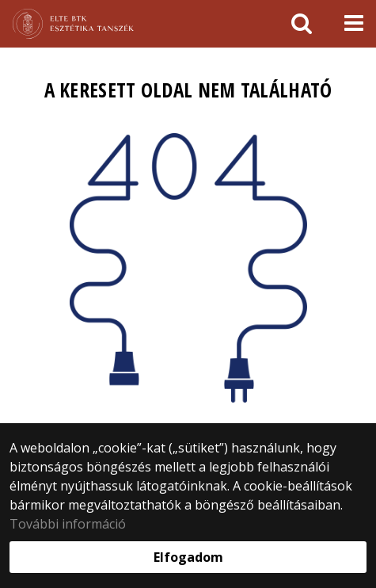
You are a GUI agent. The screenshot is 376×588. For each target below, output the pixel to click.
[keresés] (302, 24)
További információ (68, 524)
